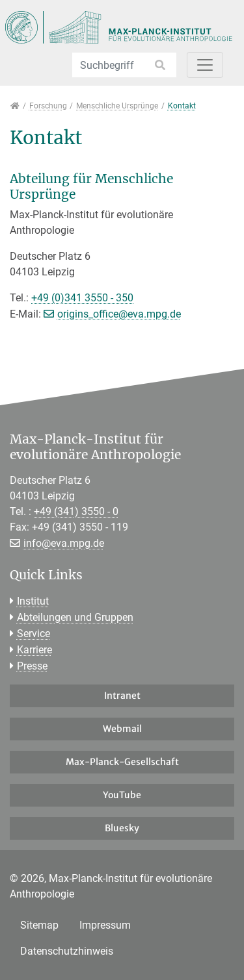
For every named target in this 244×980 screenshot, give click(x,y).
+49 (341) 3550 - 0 (76, 511)
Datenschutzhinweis (67, 951)
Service (34, 634)
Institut (33, 601)
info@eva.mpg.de (64, 543)
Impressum (105, 925)
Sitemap (39, 925)
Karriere (34, 650)
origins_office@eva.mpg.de (119, 314)
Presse (32, 666)
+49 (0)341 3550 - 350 (82, 298)
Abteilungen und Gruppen (75, 617)
